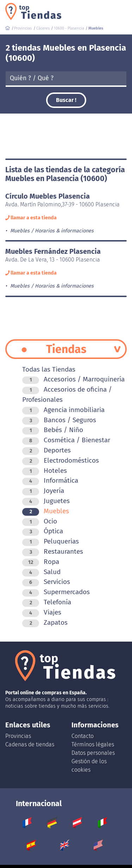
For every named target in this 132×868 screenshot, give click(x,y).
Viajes (42, 612)
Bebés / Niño (53, 430)
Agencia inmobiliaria (63, 410)
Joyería (43, 491)
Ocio (40, 521)
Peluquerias (51, 541)
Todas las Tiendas (49, 369)
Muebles (46, 511)
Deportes (46, 450)
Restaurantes (53, 551)
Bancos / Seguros (59, 420)
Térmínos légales (93, 744)
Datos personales (93, 753)
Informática (50, 480)
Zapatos (45, 622)
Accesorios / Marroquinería (73, 379)
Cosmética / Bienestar (66, 440)
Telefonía (47, 602)
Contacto (83, 736)
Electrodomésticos (61, 460)
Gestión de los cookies (89, 766)
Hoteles (45, 471)
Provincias (18, 736)
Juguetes (46, 501)
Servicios (46, 582)
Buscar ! (66, 100)
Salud (41, 572)
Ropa (41, 562)
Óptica (43, 531)
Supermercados (56, 592)
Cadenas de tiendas (30, 744)
